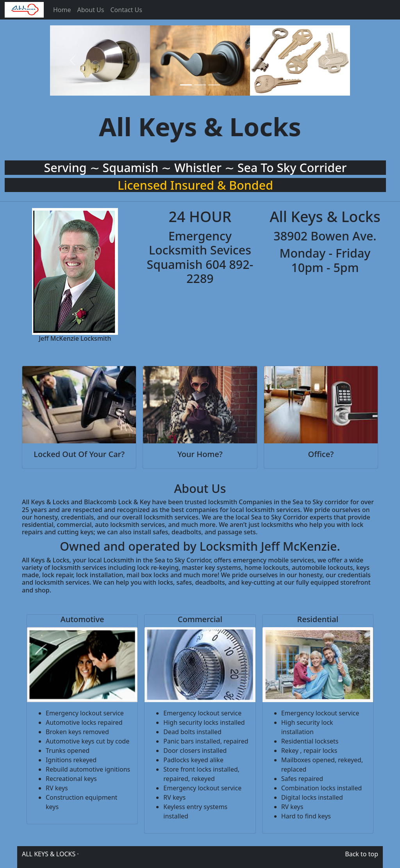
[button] (72, 60)
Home (62, 10)
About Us (91, 10)
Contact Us (126, 10)
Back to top (362, 854)
